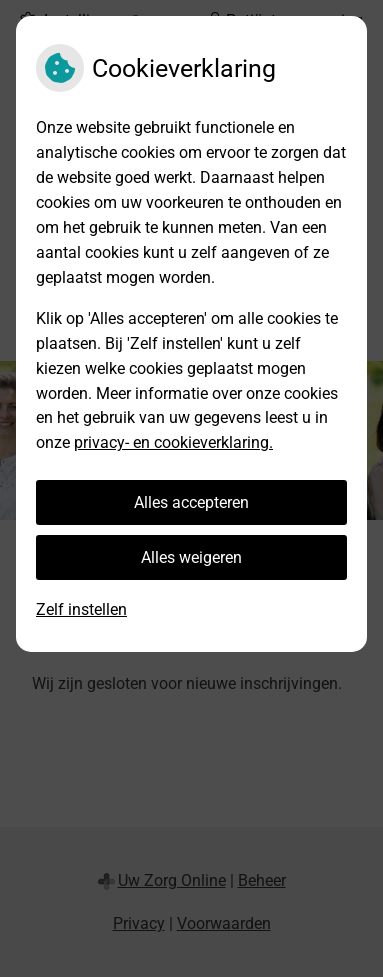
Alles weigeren (191, 557)
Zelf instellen (81, 609)
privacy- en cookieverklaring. (173, 442)
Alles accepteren (191, 502)
